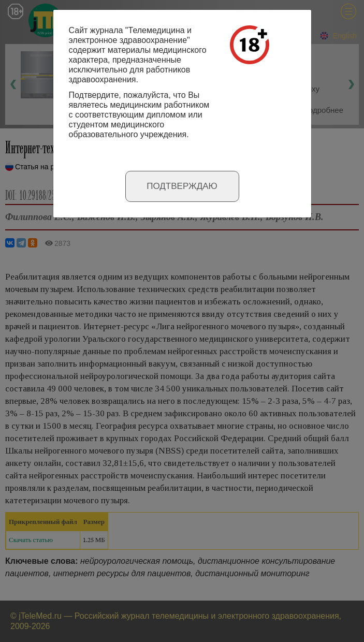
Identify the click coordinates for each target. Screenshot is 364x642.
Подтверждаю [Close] (182, 186)
